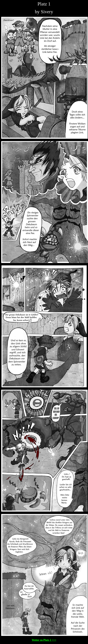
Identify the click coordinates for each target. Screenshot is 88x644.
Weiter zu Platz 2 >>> (44, 640)
